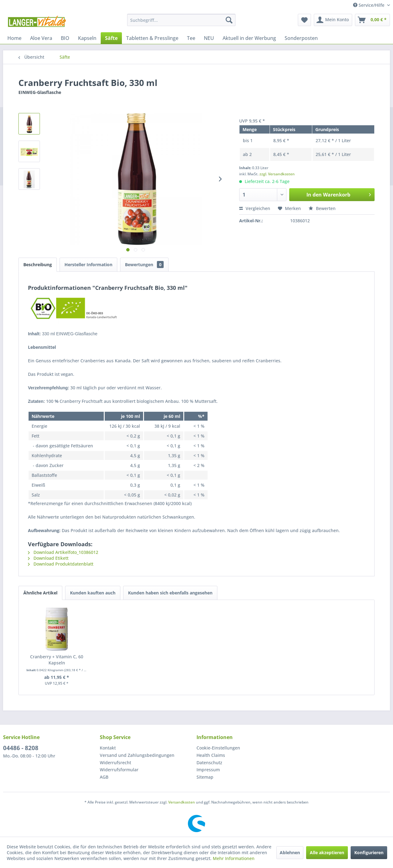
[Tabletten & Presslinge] (152, 38)
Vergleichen (255, 208)
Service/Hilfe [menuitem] (369, 5)
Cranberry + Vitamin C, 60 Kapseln (57, 660)
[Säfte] (111, 38)
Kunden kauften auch (93, 593)
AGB (104, 777)
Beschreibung (38, 265)
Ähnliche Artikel (40, 593)
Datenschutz (209, 763)
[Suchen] (229, 20)
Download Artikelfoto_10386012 (63, 552)
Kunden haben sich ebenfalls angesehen (170, 593)
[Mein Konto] (333, 20)
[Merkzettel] (304, 20)
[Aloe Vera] (41, 38)
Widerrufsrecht (115, 763)
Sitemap (205, 777)
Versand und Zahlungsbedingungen (137, 755)
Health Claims (211, 755)
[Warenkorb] (372, 20)
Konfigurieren (369, 852)
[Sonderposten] (301, 38)
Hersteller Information (88, 265)
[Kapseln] (87, 38)
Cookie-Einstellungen (218, 748)
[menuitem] (181, 20)
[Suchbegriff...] (181, 20)
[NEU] (209, 38)
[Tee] (191, 38)
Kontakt (108, 748)
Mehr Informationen (234, 858)
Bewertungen (144, 265)
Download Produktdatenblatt (61, 564)
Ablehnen (290, 852)
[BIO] (65, 38)
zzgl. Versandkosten (277, 174)
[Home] (14, 38)
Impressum (208, 770)
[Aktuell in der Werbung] (249, 38)
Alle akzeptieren (327, 852)
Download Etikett (48, 558)
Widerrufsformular (119, 770)
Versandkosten (182, 802)
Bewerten (322, 208)
